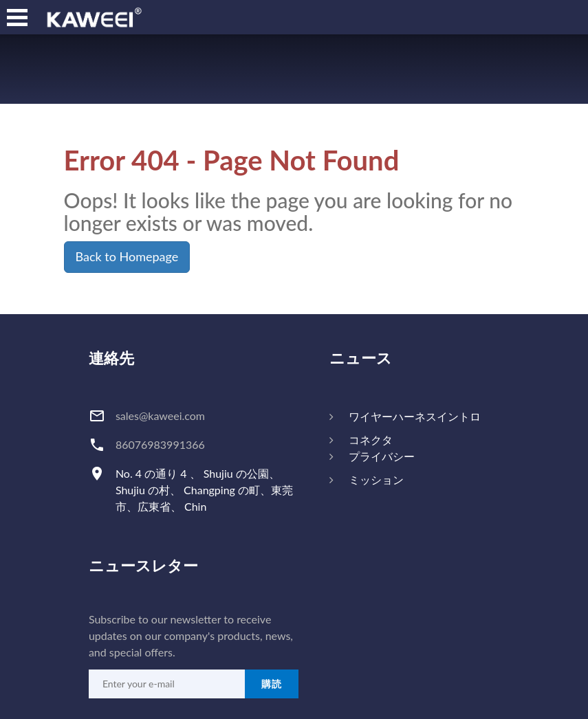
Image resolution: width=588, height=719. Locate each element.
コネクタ (371, 440)
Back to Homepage (127, 256)
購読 (272, 684)
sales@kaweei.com (160, 416)
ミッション (376, 479)
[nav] (17, 17)
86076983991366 (160, 444)
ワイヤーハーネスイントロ (415, 416)
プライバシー (382, 456)
